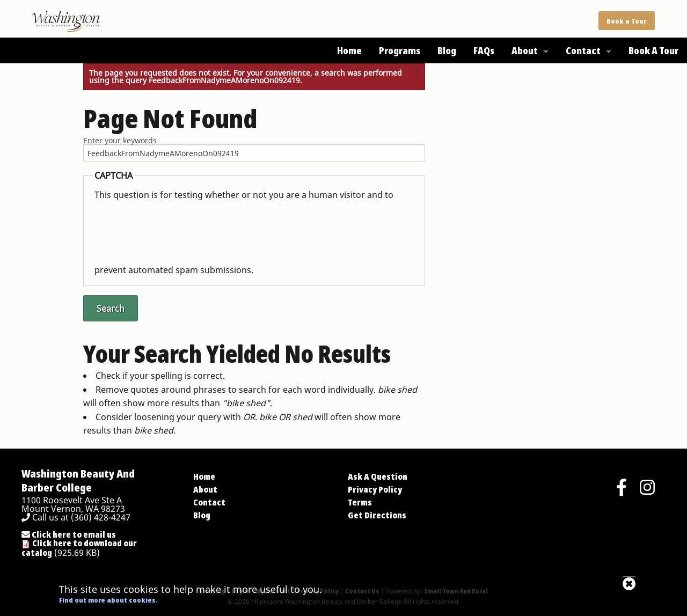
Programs (400, 50)
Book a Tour (626, 21)
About (525, 50)
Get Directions (377, 515)
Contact (583, 50)
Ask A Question (378, 476)
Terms (360, 502)
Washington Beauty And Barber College (78, 481)
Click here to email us (69, 534)
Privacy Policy (375, 489)
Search (111, 309)
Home (349, 50)
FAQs (484, 50)
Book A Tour (653, 50)
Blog (447, 50)
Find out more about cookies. (108, 600)
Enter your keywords (120, 140)
